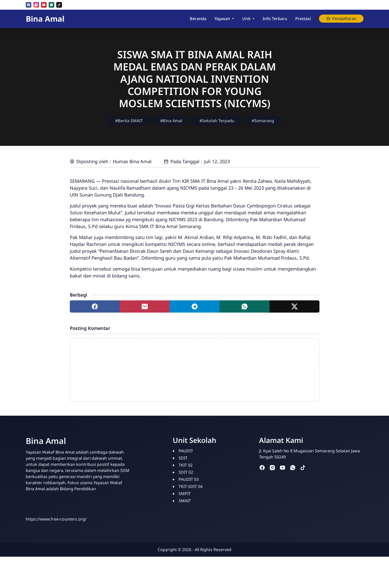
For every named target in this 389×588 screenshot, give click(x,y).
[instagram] (36, 5)
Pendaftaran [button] (341, 19)
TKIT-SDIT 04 (191, 486)
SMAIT (185, 501)
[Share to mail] (145, 306)
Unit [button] (246, 19)
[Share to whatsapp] (245, 306)
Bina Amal (45, 19)
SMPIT (185, 494)
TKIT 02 (186, 465)
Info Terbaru (275, 19)
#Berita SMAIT (129, 121)
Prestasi (303, 19)
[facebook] (29, 5)
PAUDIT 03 (189, 479)
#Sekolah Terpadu (217, 121)
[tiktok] (59, 5)
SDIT (183, 458)
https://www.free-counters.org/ (56, 519)
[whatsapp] (51, 5)
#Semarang (263, 121)
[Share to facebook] (95, 306)
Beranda (198, 19)
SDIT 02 (186, 472)
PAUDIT (186, 451)
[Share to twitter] (294, 306)
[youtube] (44, 5)
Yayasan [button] (222, 19)
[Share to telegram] (195, 306)
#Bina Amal (171, 121)
